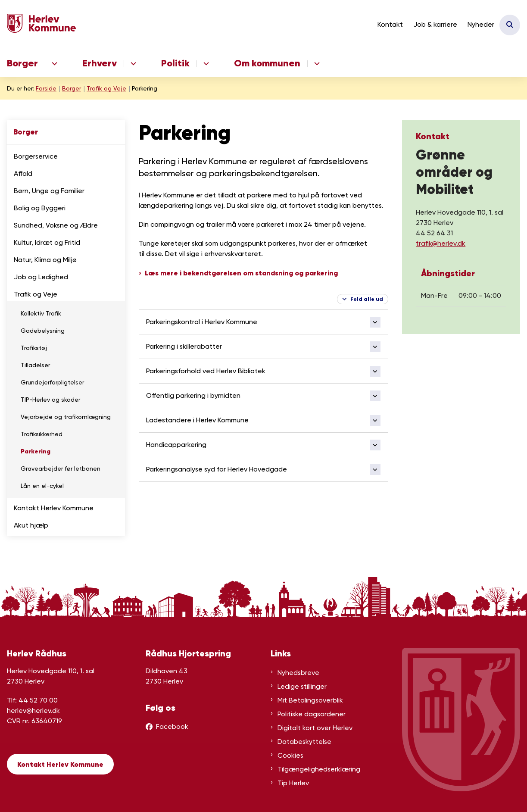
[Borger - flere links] (53, 64)
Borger (22, 63)
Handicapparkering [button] (176, 445)
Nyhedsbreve (298, 673)
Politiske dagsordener (312, 714)
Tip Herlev (293, 783)
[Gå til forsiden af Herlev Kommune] (38, 25)
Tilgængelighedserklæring (319, 769)
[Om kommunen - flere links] (316, 64)
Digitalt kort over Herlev (315, 728)
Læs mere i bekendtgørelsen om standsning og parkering (241, 273)
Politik (175, 63)
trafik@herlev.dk (441, 243)
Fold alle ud (367, 299)
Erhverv (100, 63)
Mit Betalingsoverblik (310, 700)
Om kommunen (267, 63)
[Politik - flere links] (205, 64)
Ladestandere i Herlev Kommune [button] (197, 420)
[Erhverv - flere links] (132, 64)
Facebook (172, 726)
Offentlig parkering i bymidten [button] (193, 395)
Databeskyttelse (304, 742)
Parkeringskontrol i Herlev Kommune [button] (202, 322)
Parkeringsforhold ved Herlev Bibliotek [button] (206, 371)
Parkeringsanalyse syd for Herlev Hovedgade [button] (217, 469)
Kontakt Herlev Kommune (60, 764)
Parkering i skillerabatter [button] (184, 346)
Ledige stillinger (302, 686)
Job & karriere (435, 24)
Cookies (290, 755)
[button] (116, 157)
